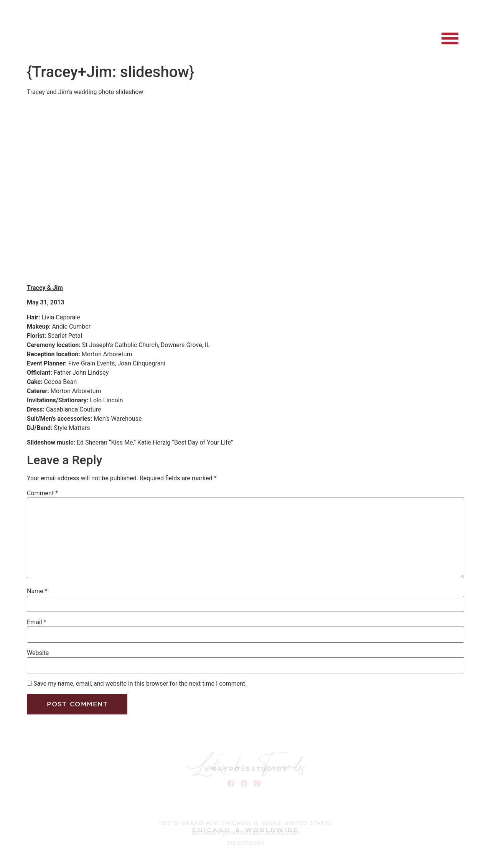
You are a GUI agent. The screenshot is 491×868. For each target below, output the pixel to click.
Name (37, 591)
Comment (42, 493)
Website (38, 653)
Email (36, 622)
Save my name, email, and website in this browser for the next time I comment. (140, 684)
